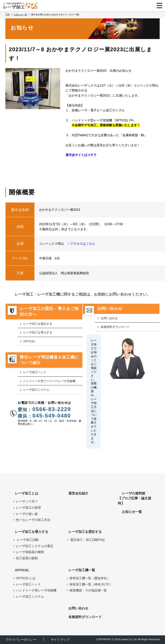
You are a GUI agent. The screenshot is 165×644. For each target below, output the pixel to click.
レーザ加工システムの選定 (35, 546)
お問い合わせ (109, 318)
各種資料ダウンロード (115, 327)
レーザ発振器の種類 (30, 552)
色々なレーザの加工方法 (33, 520)
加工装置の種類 (27, 558)
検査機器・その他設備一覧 (88, 590)
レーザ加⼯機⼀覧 (82, 570)
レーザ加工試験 (27, 540)
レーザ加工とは (27, 493)
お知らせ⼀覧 (132, 512)
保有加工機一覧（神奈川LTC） (91, 584)
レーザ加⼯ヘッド (35, 372)
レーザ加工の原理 (28, 508)
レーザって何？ (27, 501)
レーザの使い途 (27, 514)
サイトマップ (60, 640)
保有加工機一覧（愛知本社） (90, 578)
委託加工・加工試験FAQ (87, 540)
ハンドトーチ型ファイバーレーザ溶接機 (49, 381)
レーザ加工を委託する (38, 324)
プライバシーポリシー (21, 640)
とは (26, 578)
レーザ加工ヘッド (28, 584)
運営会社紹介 (78, 493)
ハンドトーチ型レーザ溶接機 (36, 590)
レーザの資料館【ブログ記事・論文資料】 (135, 498)
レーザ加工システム (36, 390)
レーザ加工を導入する (38, 333)
